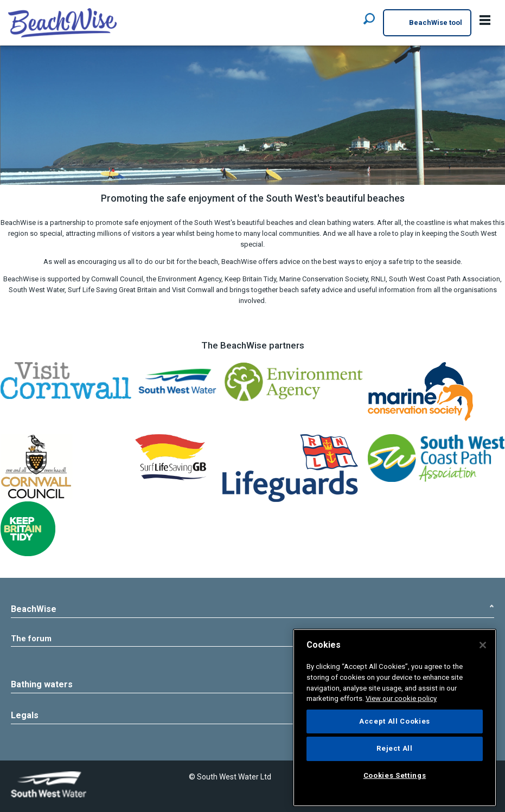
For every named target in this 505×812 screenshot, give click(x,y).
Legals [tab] (253, 671)
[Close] (483, 645)
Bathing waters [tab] (253, 640)
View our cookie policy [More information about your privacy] (401, 698)
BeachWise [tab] (253, 609)
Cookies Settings (62, 784)
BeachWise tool (427, 24)
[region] (395, 718)
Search (369, 18)
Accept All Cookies (395, 721)
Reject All (395, 748)
